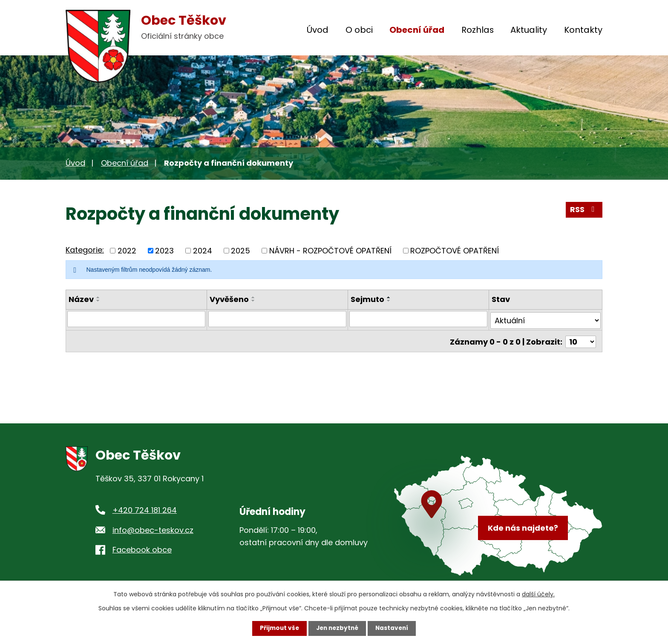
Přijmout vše (278, 628)
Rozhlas (478, 30)
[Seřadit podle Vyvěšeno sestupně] (253, 301)
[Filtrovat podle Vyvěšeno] (277, 319)
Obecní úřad (417, 30)
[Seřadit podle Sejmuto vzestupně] (389, 297)
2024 (203, 251)
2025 (240, 251)
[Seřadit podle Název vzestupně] (98, 297)
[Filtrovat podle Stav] (546, 319)
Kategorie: (85, 250)
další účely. (538, 594)
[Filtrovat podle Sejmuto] (418, 319)
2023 (164, 251)
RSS (584, 211)
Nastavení (394, 628)
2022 (127, 251)
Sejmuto (367, 299)
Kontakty (583, 30)
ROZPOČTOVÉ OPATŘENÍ (455, 251)
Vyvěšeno (229, 299)
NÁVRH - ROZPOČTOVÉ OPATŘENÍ (330, 251)
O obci (359, 30)
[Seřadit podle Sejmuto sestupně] (389, 301)
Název (81, 299)
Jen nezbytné (337, 628)
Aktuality (529, 30)
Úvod (318, 30)
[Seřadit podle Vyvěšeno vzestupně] (253, 297)
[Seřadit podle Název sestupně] (98, 301)
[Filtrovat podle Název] (136, 319)
